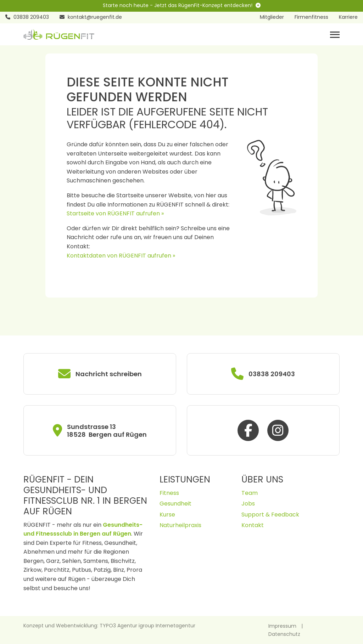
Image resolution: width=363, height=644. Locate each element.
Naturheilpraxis (180, 525)
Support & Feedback (270, 515)
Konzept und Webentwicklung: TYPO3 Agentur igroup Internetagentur (109, 626)
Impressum (282, 626)
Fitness (169, 493)
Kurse (167, 515)
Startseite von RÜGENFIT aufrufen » (115, 213)
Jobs (248, 504)
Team (250, 493)
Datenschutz (284, 634)
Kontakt (253, 525)
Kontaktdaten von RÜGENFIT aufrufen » (121, 256)
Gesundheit (175, 504)
